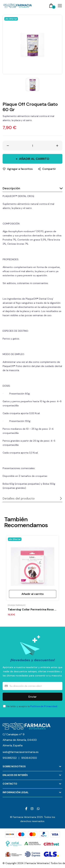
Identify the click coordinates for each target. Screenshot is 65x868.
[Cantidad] (33, 146)
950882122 (12, 758)
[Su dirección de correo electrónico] (32, 686)
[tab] (32, 189)
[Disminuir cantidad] (8, 146)
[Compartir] (47, 169)
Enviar (32, 697)
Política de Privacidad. (44, 706)
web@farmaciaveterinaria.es (21, 752)
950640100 (29, 758)
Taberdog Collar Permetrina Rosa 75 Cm (32, 610)
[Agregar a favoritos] (18, 169)
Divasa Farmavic (17, 605)
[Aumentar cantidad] (57, 146)
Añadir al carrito (34, 159)
